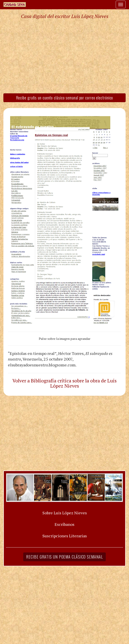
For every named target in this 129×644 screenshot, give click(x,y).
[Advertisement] (64, 56)
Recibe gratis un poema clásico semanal (64, 557)
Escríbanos (64, 524)
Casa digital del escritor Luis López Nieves (65, 16)
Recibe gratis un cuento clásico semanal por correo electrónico (65, 98)
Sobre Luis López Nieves (65, 513)
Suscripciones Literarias (65, 536)
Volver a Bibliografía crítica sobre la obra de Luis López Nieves (64, 383)
